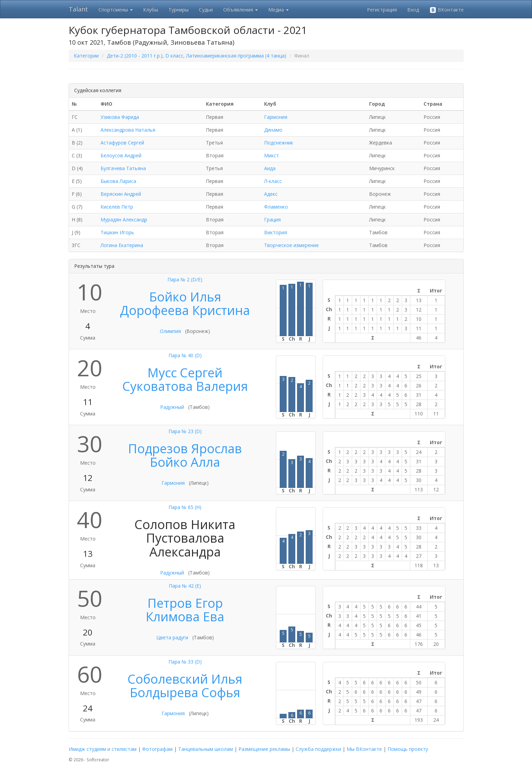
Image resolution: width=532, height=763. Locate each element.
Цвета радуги (172, 637)
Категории (86, 56)
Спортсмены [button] (116, 10)
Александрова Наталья (128, 130)
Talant (78, 9)
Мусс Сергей (185, 373)
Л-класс (273, 181)
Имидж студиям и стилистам (103, 749)
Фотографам (157, 749)
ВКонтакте (447, 10)
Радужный (172, 407)
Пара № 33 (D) (185, 662)
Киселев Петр (117, 207)
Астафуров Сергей (122, 143)
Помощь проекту (408, 749)
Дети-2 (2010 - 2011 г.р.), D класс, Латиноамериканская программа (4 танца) (197, 56)
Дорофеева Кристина (185, 310)
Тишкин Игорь (117, 232)
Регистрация (382, 10)
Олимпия (170, 331)
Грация (272, 220)
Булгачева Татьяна (123, 168)
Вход (413, 10)
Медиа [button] (278, 10)
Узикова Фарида (120, 117)
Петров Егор (185, 603)
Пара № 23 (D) (185, 431)
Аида (270, 168)
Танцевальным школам (206, 749)
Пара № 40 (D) (185, 355)
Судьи (206, 10)
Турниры (178, 10)
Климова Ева (185, 617)
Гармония (276, 117)
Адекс (271, 194)
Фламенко (276, 207)
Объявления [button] (241, 10)
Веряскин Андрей (121, 194)
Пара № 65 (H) (185, 507)
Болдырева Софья (185, 692)
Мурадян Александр (124, 220)
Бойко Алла (185, 462)
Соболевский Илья (185, 679)
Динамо (273, 130)
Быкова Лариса (118, 181)
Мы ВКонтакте (364, 749)
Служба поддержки (318, 749)
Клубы (151, 10)
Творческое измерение (291, 245)
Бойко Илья (185, 297)
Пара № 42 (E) (185, 586)
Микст (272, 155)
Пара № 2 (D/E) (185, 279)
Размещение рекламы (264, 749)
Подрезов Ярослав (185, 449)
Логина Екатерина (122, 245)
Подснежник (279, 143)
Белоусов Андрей (121, 155)
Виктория (276, 232)
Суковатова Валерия (185, 386)
